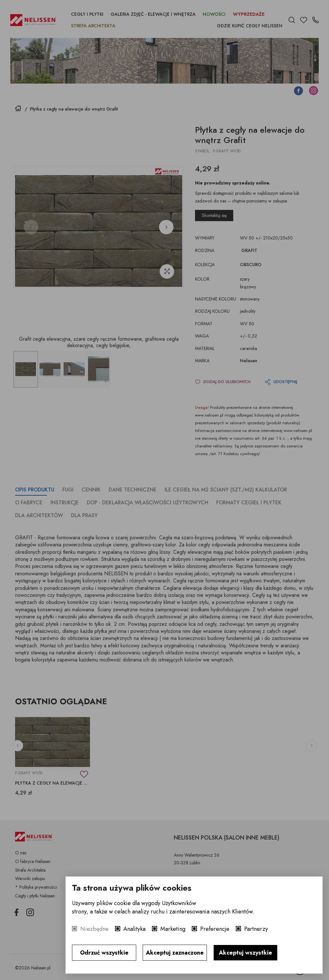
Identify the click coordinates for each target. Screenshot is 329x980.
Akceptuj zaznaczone (175, 953)
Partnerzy (256, 929)
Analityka (134, 929)
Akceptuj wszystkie (245, 953)
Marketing (173, 929)
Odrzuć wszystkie (104, 953)
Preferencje (215, 929)
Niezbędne (94, 929)
